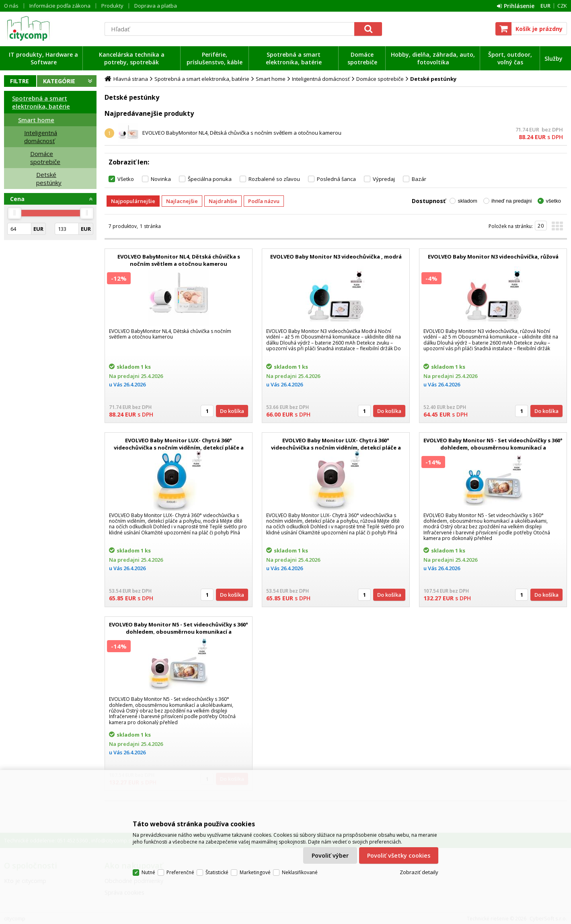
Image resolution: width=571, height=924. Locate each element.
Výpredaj (384, 179)
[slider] (14, 213)
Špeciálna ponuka (210, 179)
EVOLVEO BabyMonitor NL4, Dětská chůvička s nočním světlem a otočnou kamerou (242, 133)
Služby (554, 59)
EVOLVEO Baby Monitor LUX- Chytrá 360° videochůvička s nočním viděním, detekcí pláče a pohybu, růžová (336, 448)
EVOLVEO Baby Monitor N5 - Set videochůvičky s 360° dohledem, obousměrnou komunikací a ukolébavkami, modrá (493, 448)
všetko (553, 201)
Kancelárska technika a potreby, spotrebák (132, 58)
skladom (467, 201)
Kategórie (59, 81)
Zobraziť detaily (419, 872)
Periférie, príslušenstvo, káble (215, 58)
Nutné (148, 872)
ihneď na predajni (512, 201)
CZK (562, 6)
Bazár (419, 179)
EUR (545, 6)
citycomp (50, 29)
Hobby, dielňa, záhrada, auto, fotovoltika (433, 58)
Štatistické (217, 872)
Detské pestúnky (49, 179)
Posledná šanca (336, 179)
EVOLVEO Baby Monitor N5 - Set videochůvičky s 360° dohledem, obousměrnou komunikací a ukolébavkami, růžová (179, 632)
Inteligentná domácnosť (41, 137)
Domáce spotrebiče (362, 58)
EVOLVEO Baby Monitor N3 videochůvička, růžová (493, 257)
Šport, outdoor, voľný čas (510, 58)
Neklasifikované (300, 872)
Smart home (36, 120)
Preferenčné (180, 872)
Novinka (161, 179)
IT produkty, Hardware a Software (43, 58)
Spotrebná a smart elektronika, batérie (294, 58)
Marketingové (255, 872)
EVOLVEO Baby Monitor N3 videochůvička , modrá (336, 257)
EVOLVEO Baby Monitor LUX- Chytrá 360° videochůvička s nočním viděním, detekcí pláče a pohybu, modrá (179, 448)
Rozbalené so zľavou (274, 179)
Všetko (126, 179)
